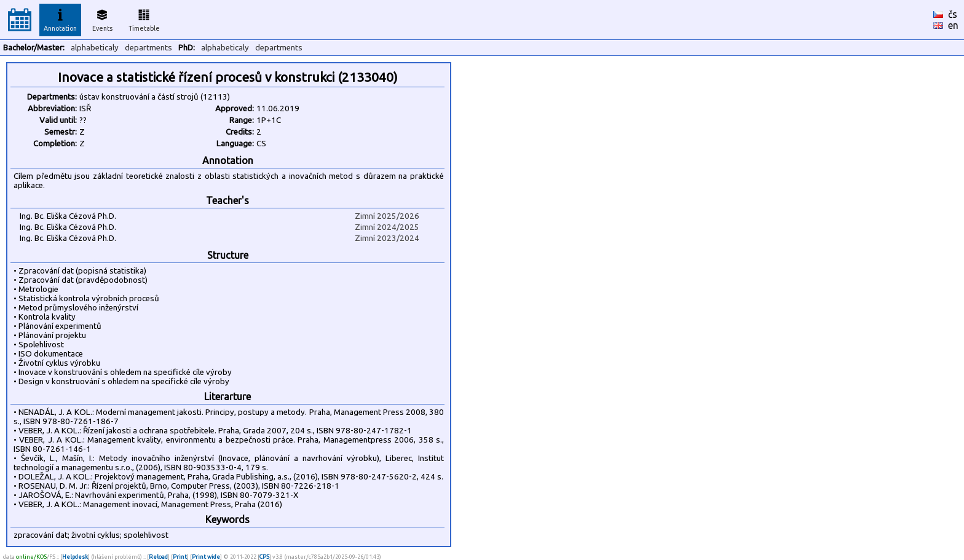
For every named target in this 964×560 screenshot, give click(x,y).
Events (102, 18)
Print (180, 557)
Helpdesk (75, 557)
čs (953, 14)
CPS (264, 557)
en (953, 25)
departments (148, 48)
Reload (158, 557)
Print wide (206, 557)
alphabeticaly (95, 48)
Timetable (144, 18)
